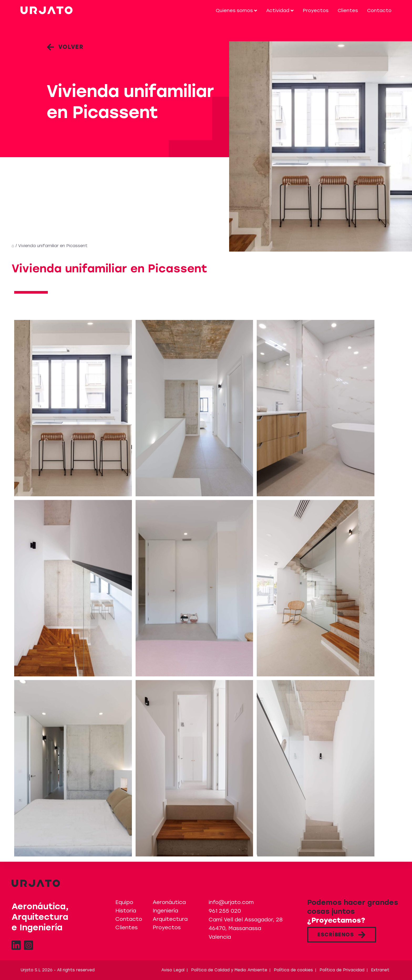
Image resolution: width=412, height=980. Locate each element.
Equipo (124, 902)
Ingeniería (165, 911)
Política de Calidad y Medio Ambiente (229, 970)
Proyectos (316, 11)
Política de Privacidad (342, 970)
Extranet (380, 970)
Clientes (348, 11)
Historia (126, 911)
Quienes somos (236, 11)
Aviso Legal (173, 970)
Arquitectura (170, 919)
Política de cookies (293, 970)
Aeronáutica (169, 902)
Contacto (379, 11)
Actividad (280, 11)
